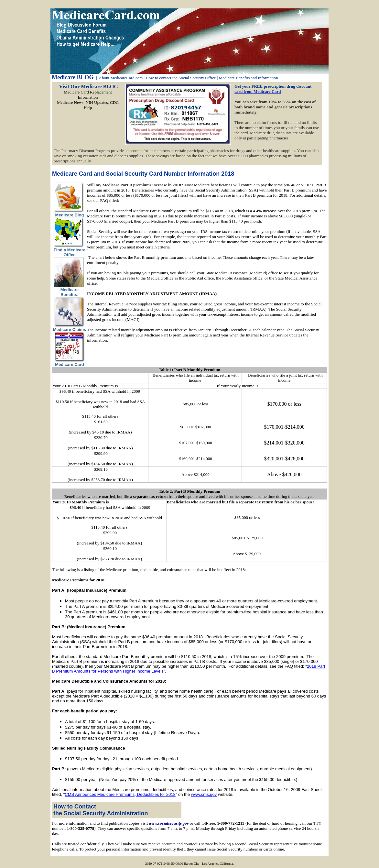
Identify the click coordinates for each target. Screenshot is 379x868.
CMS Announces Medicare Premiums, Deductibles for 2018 (120, 794)
